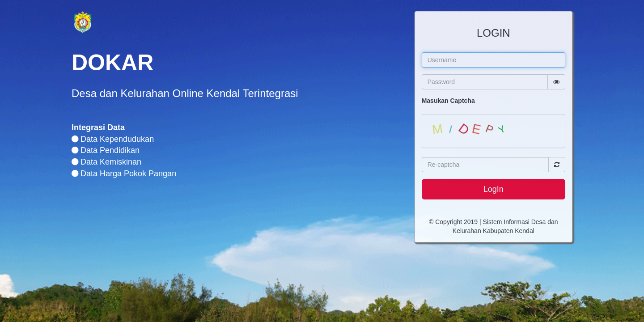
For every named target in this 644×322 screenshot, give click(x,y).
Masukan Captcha (448, 101)
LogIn (494, 189)
